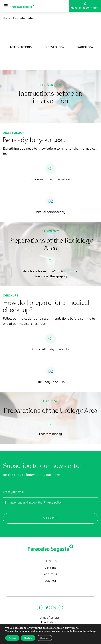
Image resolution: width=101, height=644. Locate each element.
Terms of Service (49, 618)
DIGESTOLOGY (54, 47)
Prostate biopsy (50, 434)
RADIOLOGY (85, 47)
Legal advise (49, 622)
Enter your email (14, 492)
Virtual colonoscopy (51, 212)
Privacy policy (53, 502)
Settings (44, 638)
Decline (28, 638)
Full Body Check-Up (51, 382)
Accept (12, 638)
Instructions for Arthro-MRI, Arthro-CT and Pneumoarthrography (50, 274)
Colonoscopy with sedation (50, 179)
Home (7, 18)
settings (91, 631)
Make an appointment (85, 6)
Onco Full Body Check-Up (50, 349)
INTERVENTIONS (21, 47)
